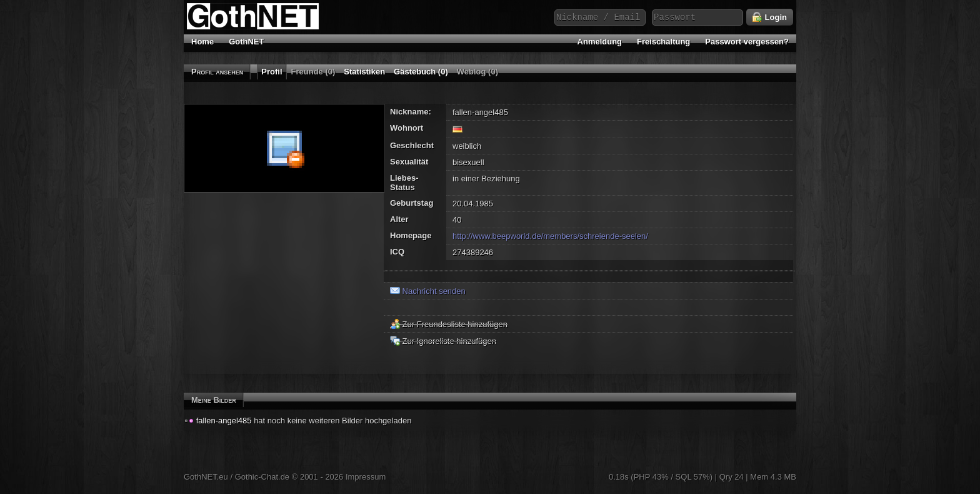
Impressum (366, 477)
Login (770, 18)
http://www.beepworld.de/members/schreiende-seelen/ (550, 236)
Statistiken (364, 72)
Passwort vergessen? (747, 42)
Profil (272, 72)
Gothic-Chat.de (262, 477)
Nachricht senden (428, 291)
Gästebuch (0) (421, 72)
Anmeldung (600, 42)
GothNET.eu (206, 477)
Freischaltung (663, 42)
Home (202, 42)
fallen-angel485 (224, 421)
